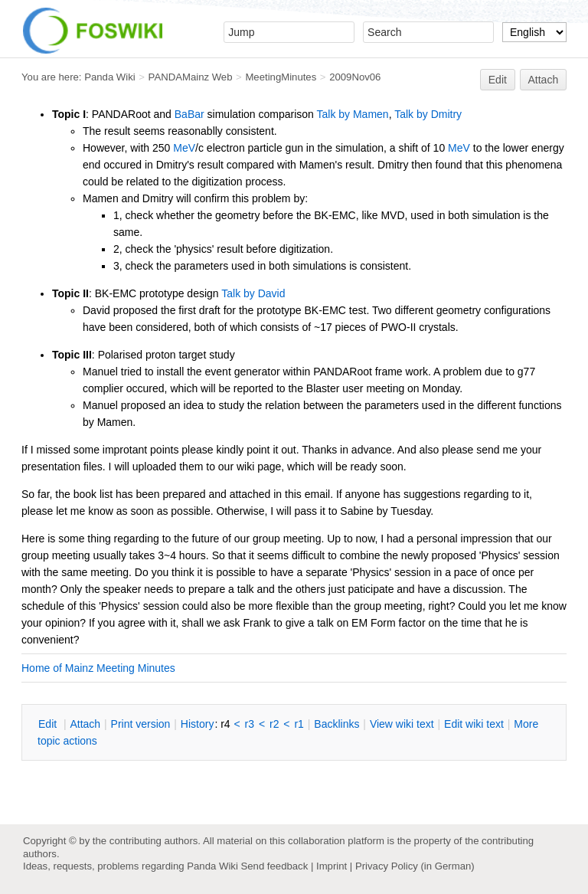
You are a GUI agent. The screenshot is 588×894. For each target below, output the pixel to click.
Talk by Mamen (353, 114)
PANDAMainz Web (191, 77)
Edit (498, 80)
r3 (250, 724)
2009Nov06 (355, 77)
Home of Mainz (57, 668)
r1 (299, 724)
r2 (274, 724)
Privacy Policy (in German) (415, 866)
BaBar (189, 114)
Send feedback (274, 866)
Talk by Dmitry (428, 114)
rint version (141, 724)
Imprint (332, 866)
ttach (85, 724)
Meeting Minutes (136, 668)
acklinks (336, 724)
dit (49, 724)
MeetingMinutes (281, 77)
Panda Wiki (110, 77)
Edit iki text (474, 724)
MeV (184, 148)
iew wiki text (402, 724)
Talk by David (253, 293)
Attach (544, 80)
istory (198, 724)
